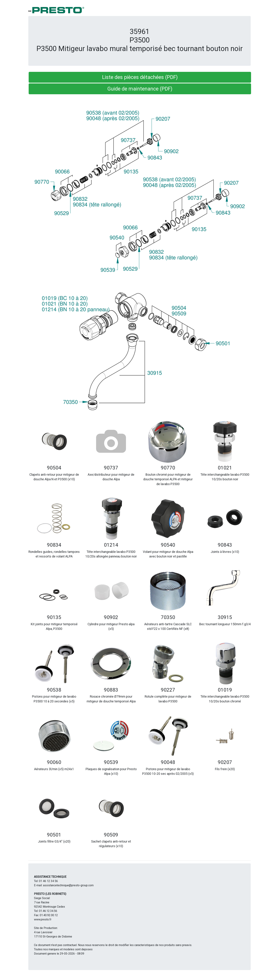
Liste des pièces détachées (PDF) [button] (140, 77)
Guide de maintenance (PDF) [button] (140, 89)
